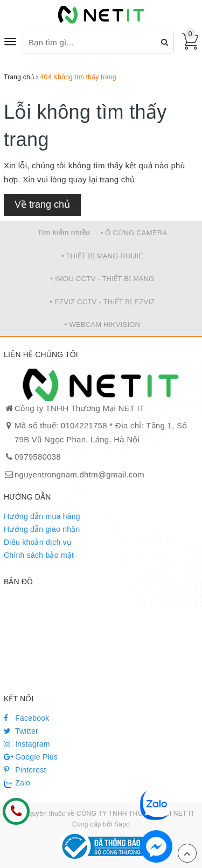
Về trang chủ (42, 204)
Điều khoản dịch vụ (38, 542)
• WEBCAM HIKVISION (103, 324)
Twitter (21, 731)
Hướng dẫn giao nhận (42, 529)
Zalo (17, 783)
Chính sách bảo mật (39, 555)
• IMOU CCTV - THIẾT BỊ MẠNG (102, 279)
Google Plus (31, 757)
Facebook (27, 718)
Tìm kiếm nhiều (64, 232)
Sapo (122, 824)
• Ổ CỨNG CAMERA (134, 233)
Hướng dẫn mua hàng (42, 516)
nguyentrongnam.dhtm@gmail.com (79, 474)
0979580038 (38, 457)
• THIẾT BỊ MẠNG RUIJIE (102, 256)
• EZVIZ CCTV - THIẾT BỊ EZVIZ (103, 302)
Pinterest (25, 770)
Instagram (27, 744)
